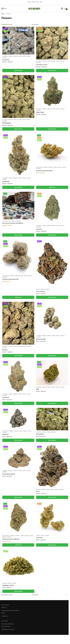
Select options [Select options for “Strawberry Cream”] (52, 70)
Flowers (5, 56)
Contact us (5, 616)
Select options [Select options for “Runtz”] (52, 497)
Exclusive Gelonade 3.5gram (45, 171)
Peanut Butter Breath (9, 474)
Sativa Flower (45, 536)
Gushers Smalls (41, 339)
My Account (5, 605)
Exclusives (39, 167)
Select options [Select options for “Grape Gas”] (18, 440)
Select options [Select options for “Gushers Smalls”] (52, 356)
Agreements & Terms (8, 629)
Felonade (39, 229)
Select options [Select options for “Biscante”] (18, 356)
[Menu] (4, 9)
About (30, 2)
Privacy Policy (6, 626)
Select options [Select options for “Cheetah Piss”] (52, 440)
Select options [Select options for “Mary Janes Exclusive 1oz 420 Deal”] (18, 235)
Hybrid (10, 56)
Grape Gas (5, 434)
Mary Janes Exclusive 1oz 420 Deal (13, 223)
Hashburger (6, 181)
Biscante (5, 350)
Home (3, 14)
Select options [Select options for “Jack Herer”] (52, 545)
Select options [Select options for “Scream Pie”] (18, 70)
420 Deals (5, 221)
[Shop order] (50, 24)
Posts (37, 2)
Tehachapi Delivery (7, 624)
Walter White (40, 112)
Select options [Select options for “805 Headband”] (18, 129)
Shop (33, 2)
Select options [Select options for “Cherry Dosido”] (52, 297)
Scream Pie (6, 60)
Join (41, 2)
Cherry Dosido (40, 291)
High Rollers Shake (8, 585)
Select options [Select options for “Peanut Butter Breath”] (18, 497)
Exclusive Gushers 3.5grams (11, 539)
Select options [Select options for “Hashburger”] (18, 187)
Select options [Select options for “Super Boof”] (18, 403)
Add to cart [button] (52, 187)
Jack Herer (40, 538)
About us (4, 607)
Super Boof (6, 397)
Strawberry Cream (42, 65)
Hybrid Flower (17, 56)
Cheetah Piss (40, 434)
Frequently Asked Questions (10, 610)
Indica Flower (45, 289)
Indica (24, 56)
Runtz (38, 491)
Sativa (58, 61)
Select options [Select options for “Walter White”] (52, 129)
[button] (65, 9)
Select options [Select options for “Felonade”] (52, 235)
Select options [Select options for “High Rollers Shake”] (18, 591)
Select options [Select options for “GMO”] (52, 403)
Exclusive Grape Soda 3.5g (10, 279)
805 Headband (7, 123)
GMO (38, 389)
